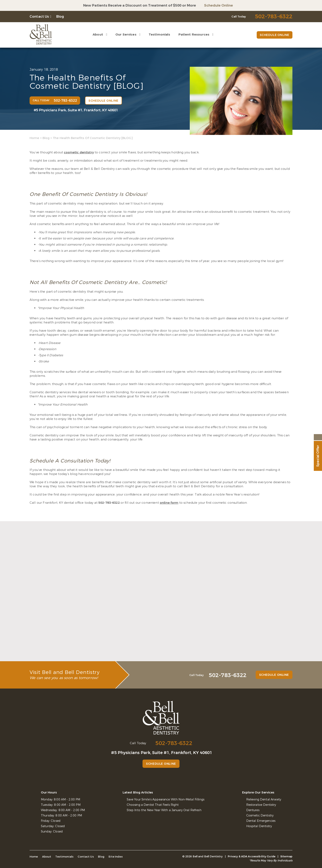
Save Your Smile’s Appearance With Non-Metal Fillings (166, 800)
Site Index (113, 857)
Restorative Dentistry (261, 805)
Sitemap (286, 856)
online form (169, 503)
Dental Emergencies (261, 821)
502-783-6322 (109, 503)
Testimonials (159, 34)
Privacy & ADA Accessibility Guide (252, 856)
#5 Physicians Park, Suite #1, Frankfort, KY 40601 (76, 110)
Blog (60, 17)
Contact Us (39, 17)
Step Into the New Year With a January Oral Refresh (164, 810)
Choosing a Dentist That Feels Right (153, 805)
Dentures (253, 810)
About (98, 34)
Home (34, 138)
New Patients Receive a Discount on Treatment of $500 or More (140, 5)
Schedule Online (218, 5)
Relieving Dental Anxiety (264, 800)
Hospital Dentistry (259, 826)
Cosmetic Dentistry (260, 816)
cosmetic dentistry (79, 152)
